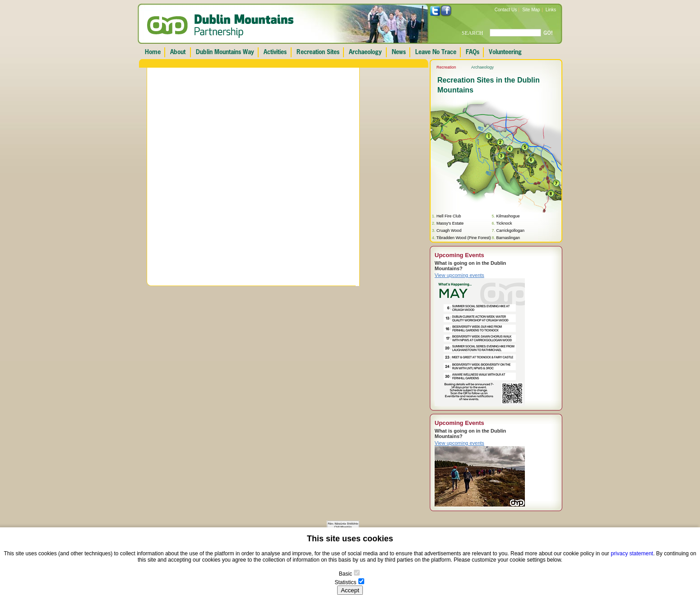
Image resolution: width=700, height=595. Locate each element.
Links (551, 10)
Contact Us (506, 10)
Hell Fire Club (449, 216)
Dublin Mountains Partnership (220, 26)
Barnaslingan (508, 238)
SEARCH (472, 33)
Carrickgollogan (510, 231)
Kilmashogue (508, 216)
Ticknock (504, 223)
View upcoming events (459, 275)
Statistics (345, 582)
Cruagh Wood (449, 231)
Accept (350, 590)
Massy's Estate (450, 223)
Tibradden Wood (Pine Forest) (464, 238)
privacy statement (632, 553)
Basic (345, 574)
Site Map (531, 10)
